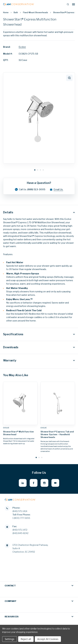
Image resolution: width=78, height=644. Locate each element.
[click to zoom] (69, 78)
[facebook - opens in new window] (34, 483)
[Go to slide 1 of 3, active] (36, 457)
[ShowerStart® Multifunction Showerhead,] (20, 403)
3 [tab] (40, 170)
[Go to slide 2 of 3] (39, 457)
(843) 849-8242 (20, 533)
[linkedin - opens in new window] (23, 483)
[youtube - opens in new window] (55, 483)
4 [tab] (43, 170)
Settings (10, 639)
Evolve (22, 47)
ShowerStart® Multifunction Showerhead (18, 433)
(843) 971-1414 (20, 511)
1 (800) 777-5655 (21, 518)
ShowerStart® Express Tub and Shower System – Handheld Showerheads (57, 434)
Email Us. (56, 190)
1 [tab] (35, 170)
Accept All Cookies (48, 639)
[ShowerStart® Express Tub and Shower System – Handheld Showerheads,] (58, 403)
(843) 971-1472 (20, 530)
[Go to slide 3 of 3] (42, 457)
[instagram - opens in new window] (44, 483)
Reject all (26, 639)
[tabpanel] (39, 118)
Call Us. (30, 190)
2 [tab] (38, 170)
